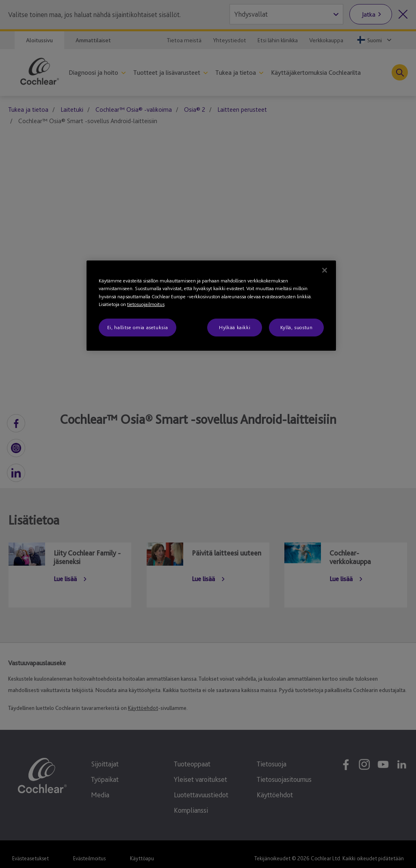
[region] (211, 306)
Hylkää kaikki (235, 327)
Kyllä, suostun (297, 327)
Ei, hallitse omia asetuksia (138, 327)
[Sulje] (325, 270)
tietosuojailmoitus (146, 304)
